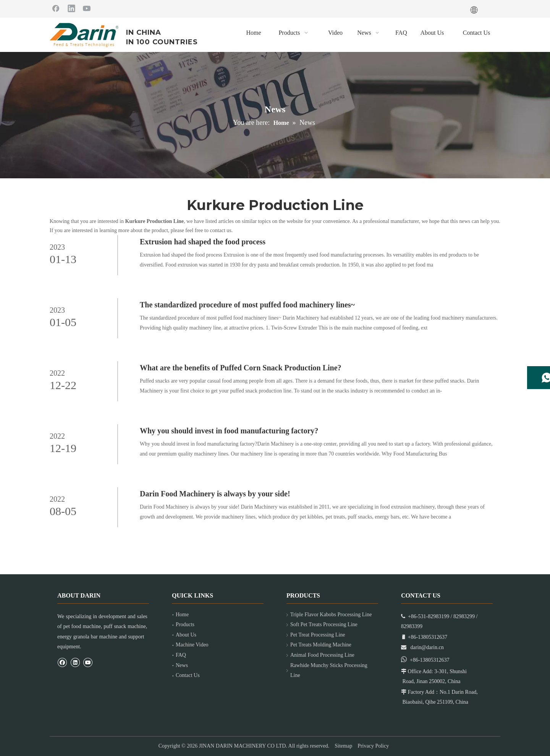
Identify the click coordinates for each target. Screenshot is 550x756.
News (182, 665)
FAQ (181, 655)
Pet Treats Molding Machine (321, 645)
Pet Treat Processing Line (318, 635)
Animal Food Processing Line (322, 655)
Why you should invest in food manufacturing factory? (229, 431)
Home (182, 615)
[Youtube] (87, 8)
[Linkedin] (71, 8)
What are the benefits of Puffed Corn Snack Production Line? (241, 368)
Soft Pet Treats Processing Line (324, 624)
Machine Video (192, 645)
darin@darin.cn (427, 647)
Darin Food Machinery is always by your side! (215, 494)
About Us (186, 635)
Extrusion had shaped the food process (203, 242)
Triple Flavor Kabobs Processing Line (331, 615)
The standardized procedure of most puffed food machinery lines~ (247, 305)
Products (185, 624)
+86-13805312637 (430, 660)
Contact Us (188, 675)
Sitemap (343, 746)
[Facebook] (56, 8)
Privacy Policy (373, 746)
